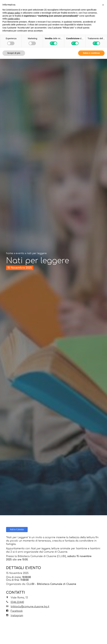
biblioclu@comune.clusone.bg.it (30, 607)
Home (10, 253)
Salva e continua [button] (91, 53)
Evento (20, 253)
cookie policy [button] (14, 19)
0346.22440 (17, 602)
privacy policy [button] (14, 13)
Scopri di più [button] (14, 53)
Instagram (17, 616)
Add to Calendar (17, 529)
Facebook (17, 611)
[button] (103, 5)
